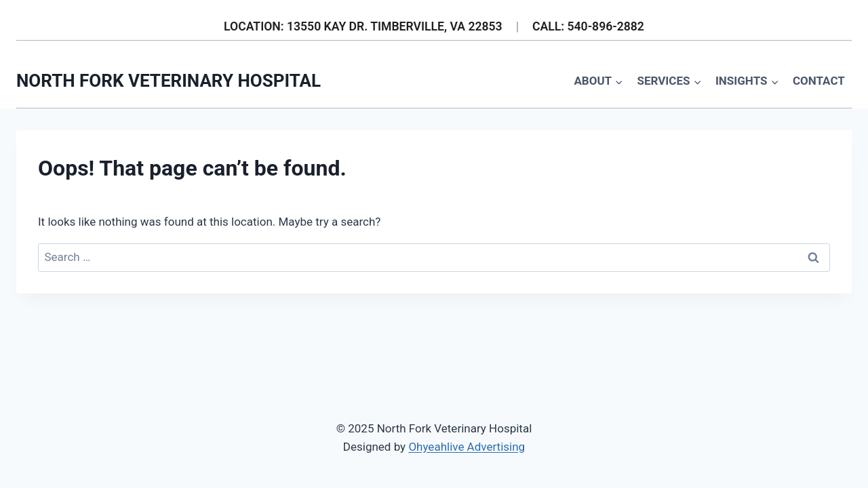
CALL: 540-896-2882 (588, 26)
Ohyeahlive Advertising (467, 447)
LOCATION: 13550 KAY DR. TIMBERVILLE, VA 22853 (363, 26)
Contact (819, 81)
